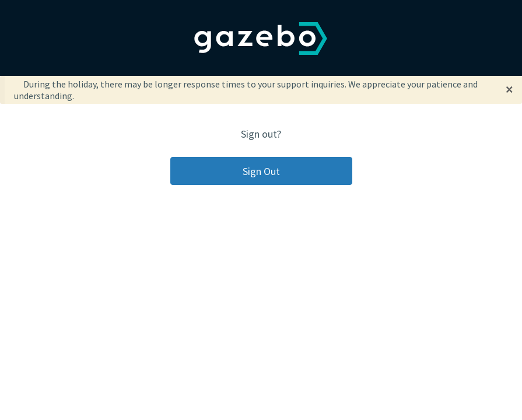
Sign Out (261, 171)
